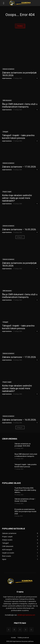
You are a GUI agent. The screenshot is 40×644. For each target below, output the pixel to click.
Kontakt (13, 638)
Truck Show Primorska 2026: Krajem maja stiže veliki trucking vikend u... (25, 490)
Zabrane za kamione (8, 69)
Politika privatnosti (23, 638)
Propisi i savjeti (7, 192)
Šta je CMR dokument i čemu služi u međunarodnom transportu (20, 105)
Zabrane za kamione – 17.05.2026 (19, 167)
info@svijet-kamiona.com (26, 615)
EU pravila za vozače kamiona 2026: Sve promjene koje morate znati (25, 511)
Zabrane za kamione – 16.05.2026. (19, 229)
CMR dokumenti (7, 100)
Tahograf (5, 132)
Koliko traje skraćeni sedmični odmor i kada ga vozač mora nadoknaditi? (17, 198)
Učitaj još (20, 237)
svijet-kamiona (7, 78)
